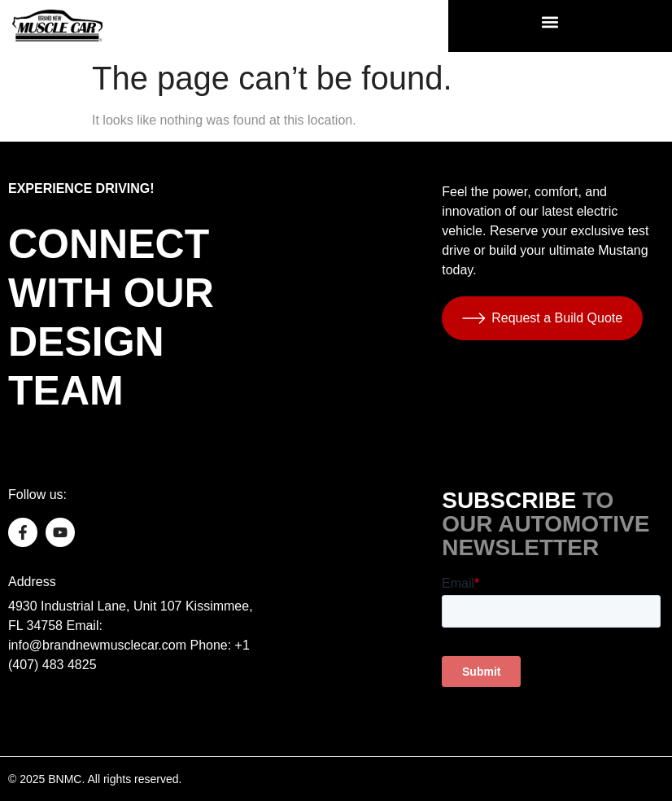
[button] (550, 22)
